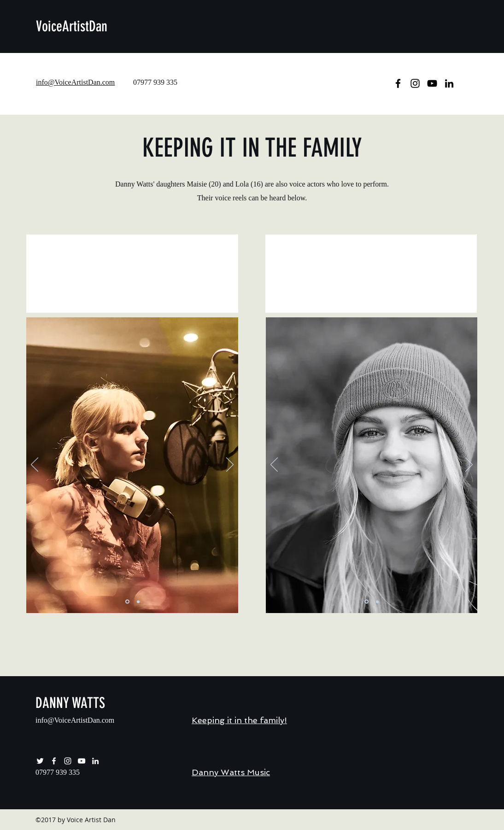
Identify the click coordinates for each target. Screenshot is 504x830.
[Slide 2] (138, 602)
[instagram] (219, 64)
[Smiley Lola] (366, 602)
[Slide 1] (127, 602)
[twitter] (192, 64)
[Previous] (35, 465)
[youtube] (233, 64)
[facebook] (205, 64)
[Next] (230, 465)
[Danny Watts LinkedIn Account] (95, 761)
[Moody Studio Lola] (377, 602)
